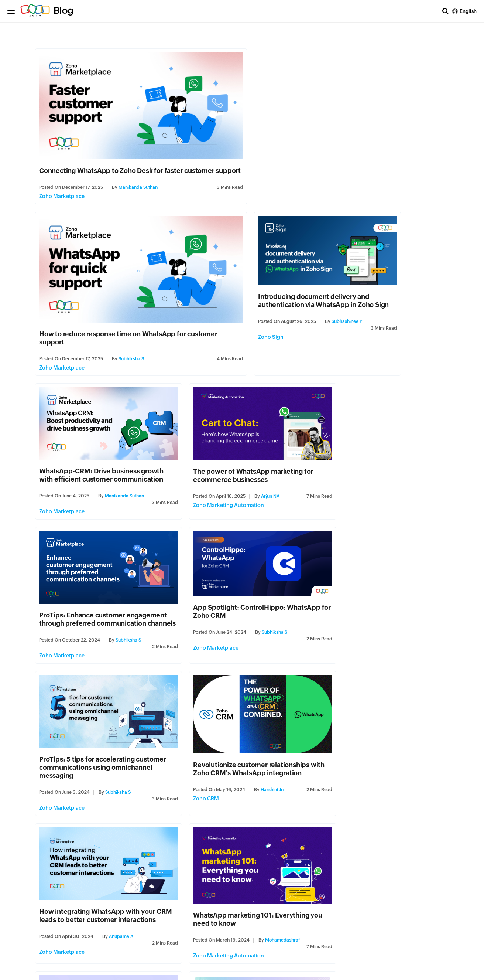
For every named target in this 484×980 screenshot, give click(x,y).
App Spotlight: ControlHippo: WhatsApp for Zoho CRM (226, 433)
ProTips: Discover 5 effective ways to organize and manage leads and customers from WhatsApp (97, 734)
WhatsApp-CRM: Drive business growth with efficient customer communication (242, 298)
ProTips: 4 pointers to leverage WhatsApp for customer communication (88, 875)
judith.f (115, 900)
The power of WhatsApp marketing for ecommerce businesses (379, 299)
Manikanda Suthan (138, 190)
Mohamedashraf (409, 609)
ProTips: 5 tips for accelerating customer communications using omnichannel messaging (370, 444)
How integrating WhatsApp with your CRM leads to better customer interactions (237, 589)
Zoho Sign (52, 340)
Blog (63, 10)
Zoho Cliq (331, 771)
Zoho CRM (52, 626)
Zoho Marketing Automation (355, 335)
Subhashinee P (128, 325)
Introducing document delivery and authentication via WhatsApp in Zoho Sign (97, 300)
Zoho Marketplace (62, 198)
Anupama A (261, 614)
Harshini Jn (119, 611)
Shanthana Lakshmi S (409, 756)
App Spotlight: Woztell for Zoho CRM (237, 726)
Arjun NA (397, 320)
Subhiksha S (340, 190)
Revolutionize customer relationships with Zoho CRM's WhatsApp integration (101, 590)
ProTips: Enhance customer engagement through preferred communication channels (88, 444)
